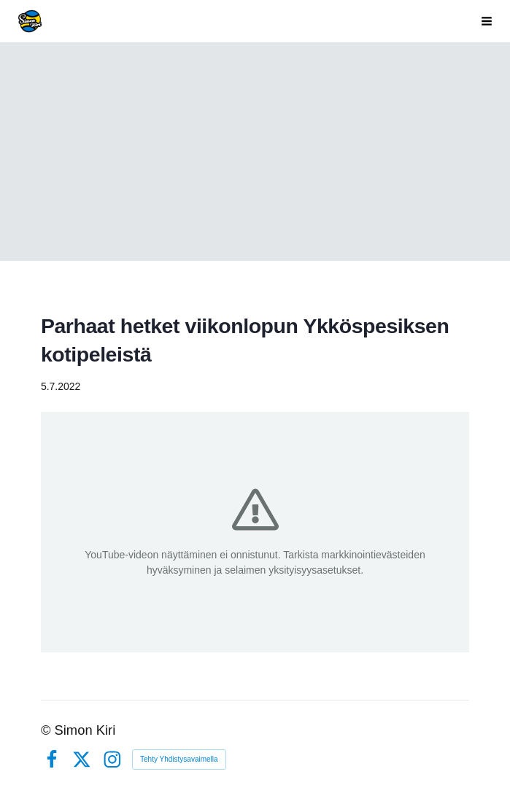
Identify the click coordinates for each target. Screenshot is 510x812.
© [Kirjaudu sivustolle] (48, 730)
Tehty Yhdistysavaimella (179, 759)
